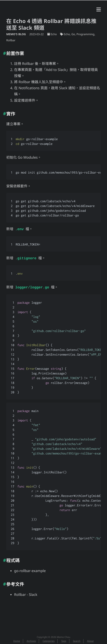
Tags (64, 640)
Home (17, 640)
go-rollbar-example (30, 570)
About (90, 640)
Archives (31, 640)
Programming (85, 34)
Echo (54, 34)
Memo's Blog (16, 34)
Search (77, 640)
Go (73, 34)
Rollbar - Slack (26, 593)
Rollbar (11, 40)
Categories (49, 640)
